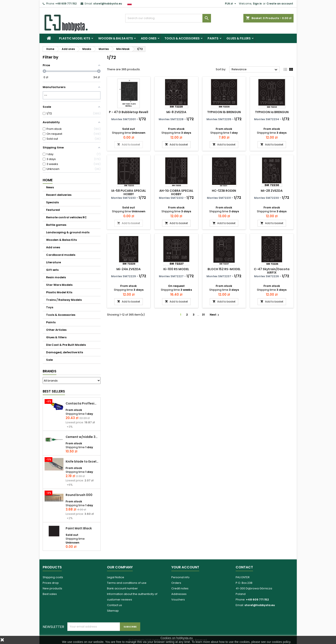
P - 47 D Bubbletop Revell (129, 112)
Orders (176, 583)
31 (203, 315)
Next (215, 315)
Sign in (257, 4)
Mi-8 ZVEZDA (176, 112)
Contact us (115, 605)
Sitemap (113, 611)
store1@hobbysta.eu (108, 4)
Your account (185, 567)
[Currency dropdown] (231, 4)
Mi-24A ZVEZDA (129, 269)
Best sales (50, 594)
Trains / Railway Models (64, 300)
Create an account (280, 4)
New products (52, 588)
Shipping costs (53, 577)
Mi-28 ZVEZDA (272, 191)
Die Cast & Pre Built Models (66, 345)
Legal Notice (116, 577)
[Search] (168, 18)
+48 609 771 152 (66, 4)
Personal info (180, 577)
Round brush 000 (79, 495)
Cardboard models (61, 255)
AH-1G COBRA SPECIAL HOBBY (176, 192)
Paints (213, 38)
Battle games (56, 225)
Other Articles (56, 330)
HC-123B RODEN (224, 191)
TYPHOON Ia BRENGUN (272, 112)
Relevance (255, 70)
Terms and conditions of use (127, 583)
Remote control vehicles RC (66, 217)
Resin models (56, 277)
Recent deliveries (59, 195)
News (50, 187)
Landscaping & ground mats (68, 232)
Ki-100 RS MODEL (176, 269)
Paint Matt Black (79, 528)
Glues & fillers (239, 38)
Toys (50, 307)
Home (48, 180)
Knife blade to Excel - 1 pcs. (82, 461)
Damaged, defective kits (65, 352)
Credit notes (180, 588)
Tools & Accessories (182, 38)
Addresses (179, 594)
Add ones (149, 38)
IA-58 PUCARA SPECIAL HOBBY (129, 192)
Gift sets (52, 270)
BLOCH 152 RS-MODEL (224, 269)
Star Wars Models (59, 285)
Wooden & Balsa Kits (116, 38)
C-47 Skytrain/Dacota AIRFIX (272, 271)
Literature (53, 262)
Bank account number (122, 588)
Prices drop (51, 583)
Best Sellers (54, 391)
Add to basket (129, 145)
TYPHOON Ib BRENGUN (224, 112)
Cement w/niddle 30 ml (82, 437)
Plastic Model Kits (75, 38)
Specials (52, 202)
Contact (244, 567)
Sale (49, 360)
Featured (53, 210)
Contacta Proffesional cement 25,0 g (82, 403)
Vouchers (178, 600)
